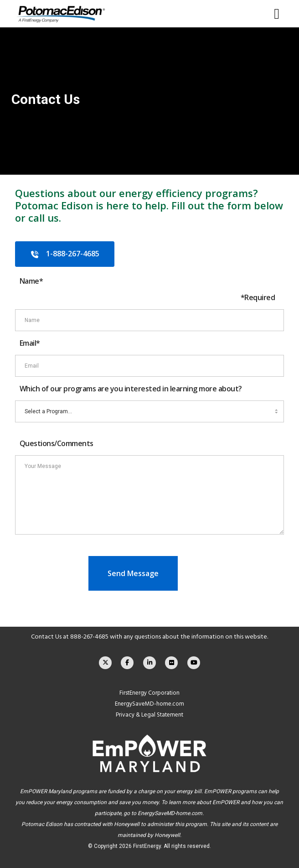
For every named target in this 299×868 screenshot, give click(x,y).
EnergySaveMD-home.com (149, 704)
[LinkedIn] (149, 663)
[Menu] (274, 14)
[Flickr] (171, 663)
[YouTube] (194, 663)
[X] (105, 663)
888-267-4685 (89, 637)
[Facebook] (127, 663)
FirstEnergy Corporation (149, 693)
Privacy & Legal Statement (149, 715)
